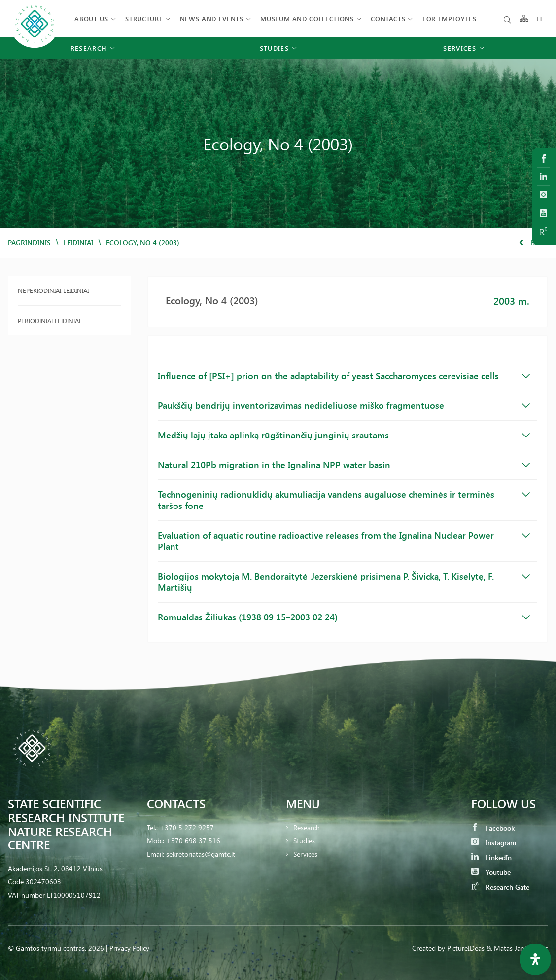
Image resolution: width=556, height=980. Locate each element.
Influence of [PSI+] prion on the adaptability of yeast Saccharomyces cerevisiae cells (344, 376)
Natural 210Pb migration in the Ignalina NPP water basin (344, 465)
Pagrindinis (29, 242)
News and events (212, 18)
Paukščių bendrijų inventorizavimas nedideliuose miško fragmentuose (344, 405)
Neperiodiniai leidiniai (53, 290)
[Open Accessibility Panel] (535, 959)
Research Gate (500, 887)
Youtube (491, 872)
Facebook (493, 828)
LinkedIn (491, 857)
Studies (304, 841)
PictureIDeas (466, 948)
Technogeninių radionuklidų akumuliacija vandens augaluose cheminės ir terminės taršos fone (344, 500)
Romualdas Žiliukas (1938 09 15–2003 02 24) (344, 617)
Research (307, 827)
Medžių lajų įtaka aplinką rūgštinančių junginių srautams (344, 435)
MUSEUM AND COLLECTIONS (307, 18)
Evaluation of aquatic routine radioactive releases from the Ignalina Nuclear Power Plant (344, 541)
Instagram (494, 843)
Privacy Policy (129, 948)
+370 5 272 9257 (187, 827)
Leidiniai (78, 242)
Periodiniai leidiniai (49, 320)
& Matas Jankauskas (517, 948)
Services (305, 854)
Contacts (388, 18)
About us (91, 18)
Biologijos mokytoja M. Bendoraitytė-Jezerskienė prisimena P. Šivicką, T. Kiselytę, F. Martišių (344, 582)
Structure (144, 18)
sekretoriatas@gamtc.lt (201, 854)
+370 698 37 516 (193, 841)
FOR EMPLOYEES (449, 18)
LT (540, 18)
